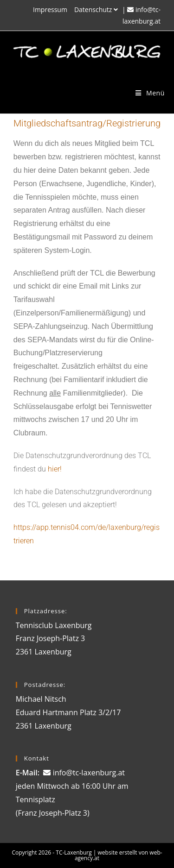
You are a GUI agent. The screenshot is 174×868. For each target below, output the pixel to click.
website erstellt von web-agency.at (119, 855)
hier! (55, 469)
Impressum (50, 9)
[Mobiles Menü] (150, 93)
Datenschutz (97, 9)
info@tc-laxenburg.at (89, 773)
